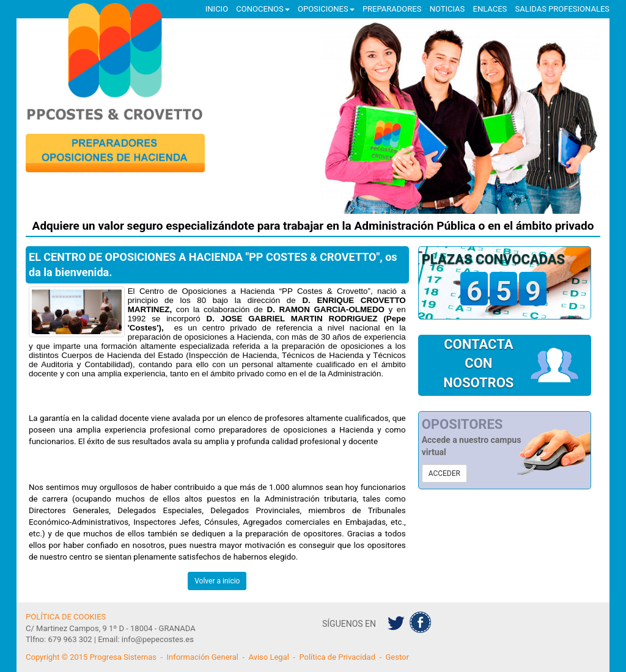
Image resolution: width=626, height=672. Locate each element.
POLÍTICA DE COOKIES (66, 617)
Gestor (397, 657)
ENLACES (490, 9)
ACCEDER (444, 473)
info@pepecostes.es (158, 639)
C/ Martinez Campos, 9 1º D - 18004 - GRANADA (111, 628)
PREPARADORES (392, 9)
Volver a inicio (217, 581)
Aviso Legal (268, 657)
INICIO (217, 9)
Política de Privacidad (337, 657)
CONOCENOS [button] (263, 9)
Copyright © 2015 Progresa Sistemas (91, 657)
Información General (202, 657)
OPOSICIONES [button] (326, 9)
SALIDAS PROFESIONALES (562, 9)
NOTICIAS (447, 9)
